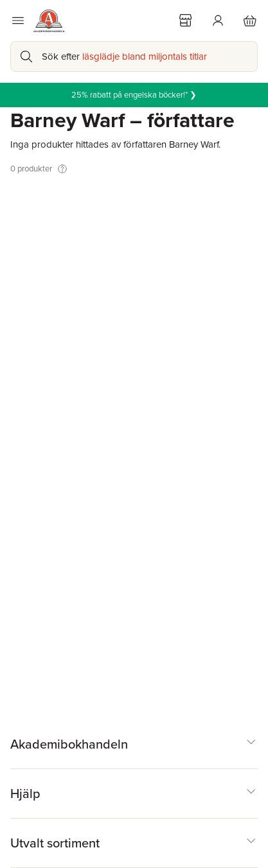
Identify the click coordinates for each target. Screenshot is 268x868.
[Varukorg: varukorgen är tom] (250, 21)
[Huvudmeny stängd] (18, 21)
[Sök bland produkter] (134, 56)
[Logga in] (218, 21)
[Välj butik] (186, 21)
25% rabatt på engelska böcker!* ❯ (134, 95)
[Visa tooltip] (62, 169)
